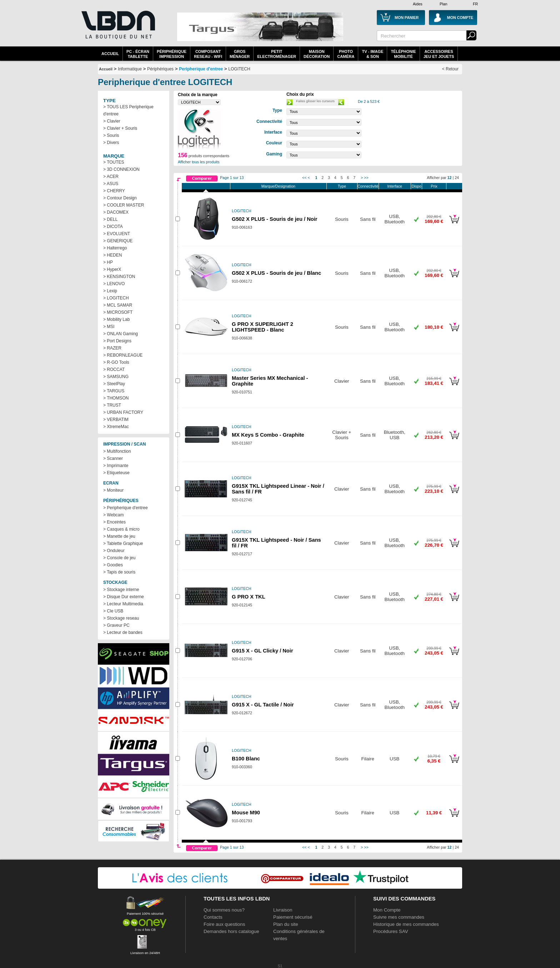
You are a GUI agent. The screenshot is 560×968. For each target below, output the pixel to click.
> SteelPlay (114, 384)
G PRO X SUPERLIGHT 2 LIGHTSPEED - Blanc (262, 327)
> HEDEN (112, 255)
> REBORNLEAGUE (123, 355)
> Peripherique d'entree (126, 508)
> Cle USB (113, 611)
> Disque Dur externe (124, 597)
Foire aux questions (224, 924)
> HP (108, 262)
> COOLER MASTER (124, 205)
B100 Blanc (246, 759)
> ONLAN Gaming (121, 334)
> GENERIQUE (118, 241)
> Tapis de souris (119, 572)
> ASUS (111, 184)
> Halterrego (115, 248)
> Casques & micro (121, 529)
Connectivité (368, 186)
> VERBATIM (116, 420)
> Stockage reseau (121, 618)
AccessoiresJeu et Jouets (439, 54)
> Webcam (113, 515)
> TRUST (112, 405)
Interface (395, 186)
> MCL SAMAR (118, 305)
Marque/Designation (278, 186)
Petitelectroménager (277, 54)
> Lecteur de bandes (123, 632)
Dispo (416, 186)
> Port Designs (117, 341)
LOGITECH (239, 69)
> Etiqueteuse (116, 473)
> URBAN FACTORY (123, 412)
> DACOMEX (116, 212)
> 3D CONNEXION (121, 169)
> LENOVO (114, 284)
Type (342, 186)
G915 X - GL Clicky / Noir (262, 651)
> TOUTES (114, 162)
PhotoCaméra (346, 54)
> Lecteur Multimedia (123, 604)
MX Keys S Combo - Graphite (268, 435)
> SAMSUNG (116, 377)
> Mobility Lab (116, 319)
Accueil (110, 54)
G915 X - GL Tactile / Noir (263, 705)
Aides (418, 4)
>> (366, 178)
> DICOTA (113, 227)
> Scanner (113, 458)
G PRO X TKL (249, 597)
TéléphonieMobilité (403, 54)
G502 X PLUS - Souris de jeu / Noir (274, 219)
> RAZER (112, 348)
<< (304, 178)
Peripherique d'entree (201, 69)
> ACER (111, 177)
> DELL (110, 219)
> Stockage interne (121, 590)
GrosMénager (240, 54)
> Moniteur (113, 490)
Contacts (213, 917)
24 (457, 178)
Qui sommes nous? (224, 910)
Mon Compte (387, 910)
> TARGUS (114, 391)
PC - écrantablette (138, 54)
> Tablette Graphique (123, 543)
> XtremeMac (116, 427)
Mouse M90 (246, 813)
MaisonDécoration (317, 54)
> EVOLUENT (117, 234)
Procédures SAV (391, 931)
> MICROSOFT (118, 312)
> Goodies (113, 565)
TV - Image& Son (372, 54)
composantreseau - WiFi (208, 54)
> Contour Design (120, 198)
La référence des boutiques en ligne (117, 29)
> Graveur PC (116, 625)
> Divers (111, 143)
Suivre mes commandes (399, 917)
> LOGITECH (116, 298)
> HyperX (112, 269)
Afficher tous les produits (199, 162)
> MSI (109, 327)
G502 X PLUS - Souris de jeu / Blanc (276, 273)
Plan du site (286, 924)
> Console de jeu (119, 558)
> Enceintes (114, 522)
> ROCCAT (114, 369)
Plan (443, 4)
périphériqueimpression (172, 54)
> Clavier (112, 121)
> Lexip (110, 291)
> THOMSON (116, 398)
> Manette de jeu (119, 536)
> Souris (111, 135)
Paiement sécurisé (293, 917)
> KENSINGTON (119, 277)
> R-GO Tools (116, 362)
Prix (434, 186)
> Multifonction (117, 451)
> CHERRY (114, 191)
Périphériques (160, 69)
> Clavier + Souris (120, 128)
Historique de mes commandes (406, 924)
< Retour (450, 69)
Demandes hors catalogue (231, 931)
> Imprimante (116, 466)
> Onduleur (114, 551)
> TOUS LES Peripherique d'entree (128, 110)
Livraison (283, 910)
